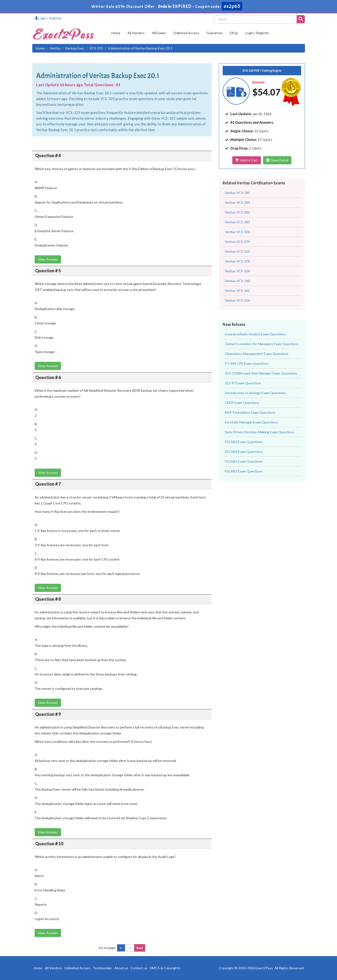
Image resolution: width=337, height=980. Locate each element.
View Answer (48, 259)
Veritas (55, 48)
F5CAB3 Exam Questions (244, 442)
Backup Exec (75, 48)
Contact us (139, 968)
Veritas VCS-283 (237, 222)
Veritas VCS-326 (237, 232)
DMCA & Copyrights (165, 968)
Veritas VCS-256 (237, 300)
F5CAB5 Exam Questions (244, 461)
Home (116, 33)
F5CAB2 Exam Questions (244, 471)
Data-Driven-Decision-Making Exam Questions (260, 432)
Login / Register (48, 18)
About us (121, 968)
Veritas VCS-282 (237, 212)
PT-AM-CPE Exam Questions (247, 363)
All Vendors (136, 33)
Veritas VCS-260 (237, 281)
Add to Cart (247, 160)
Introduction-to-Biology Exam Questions (255, 393)
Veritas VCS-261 (237, 291)
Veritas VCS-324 (237, 271)
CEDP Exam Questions (242, 403)
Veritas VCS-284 (237, 202)
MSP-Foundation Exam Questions (250, 412)
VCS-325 (96, 48)
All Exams (159, 33)
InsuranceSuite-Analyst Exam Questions (255, 334)
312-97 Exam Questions (243, 383)
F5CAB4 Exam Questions (244, 452)
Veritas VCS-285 (237, 193)
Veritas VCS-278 (237, 261)
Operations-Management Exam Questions (257, 354)
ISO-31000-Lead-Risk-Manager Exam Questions (261, 373)
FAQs (234, 33)
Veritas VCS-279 (237, 242)
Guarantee (215, 33)
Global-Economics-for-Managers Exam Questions (262, 344)
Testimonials (102, 968)
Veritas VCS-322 (237, 251)
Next (140, 948)
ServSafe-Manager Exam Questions (251, 422)
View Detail (277, 160)
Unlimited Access (186, 33)
